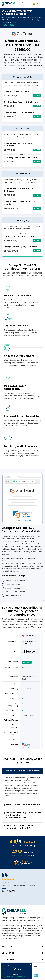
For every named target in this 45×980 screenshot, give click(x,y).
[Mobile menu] (41, 4)
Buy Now (37, 95)
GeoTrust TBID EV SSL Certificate (19, 112)
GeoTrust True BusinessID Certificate (21, 102)
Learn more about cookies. (16, 976)
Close (30, 965)
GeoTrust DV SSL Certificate (17, 91)
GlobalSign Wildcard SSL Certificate (20, 158)
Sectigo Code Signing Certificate (19, 236)
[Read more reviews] (23, 864)
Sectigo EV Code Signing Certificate (20, 247)
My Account (29, 4)
